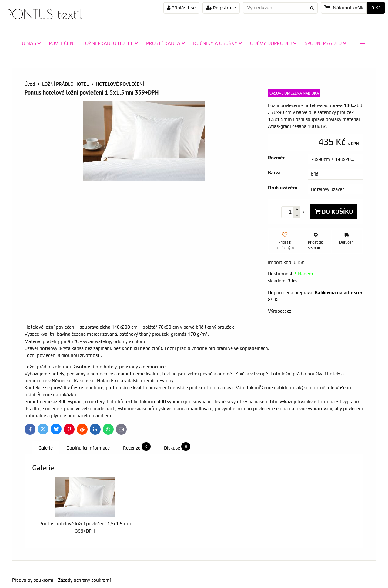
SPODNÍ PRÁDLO (326, 43)
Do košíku (334, 211)
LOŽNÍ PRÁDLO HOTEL (110, 43)
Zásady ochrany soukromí (84, 580)
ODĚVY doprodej (273, 43)
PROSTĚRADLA (166, 43)
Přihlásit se (181, 8)
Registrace (221, 8)
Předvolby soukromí (33, 580)
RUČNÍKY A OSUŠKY (218, 43)
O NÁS (31, 43)
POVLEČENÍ (62, 43)
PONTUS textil (45, 14)
